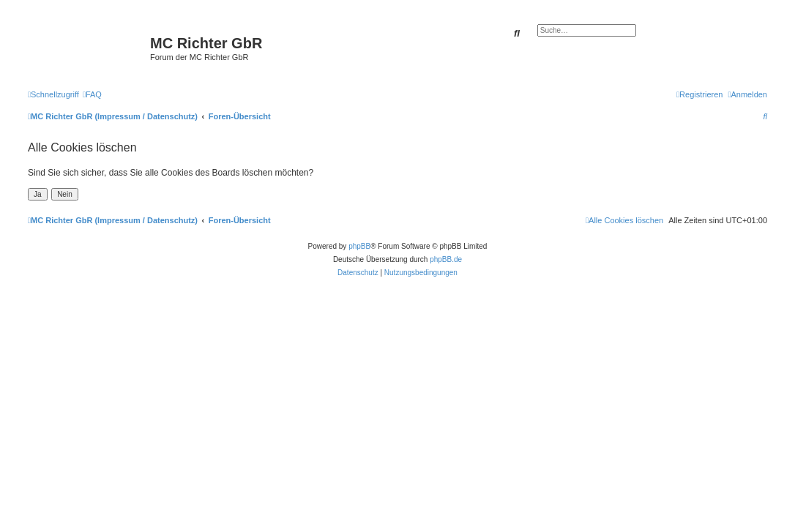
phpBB (359, 246)
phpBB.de (446, 259)
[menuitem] (92, 94)
